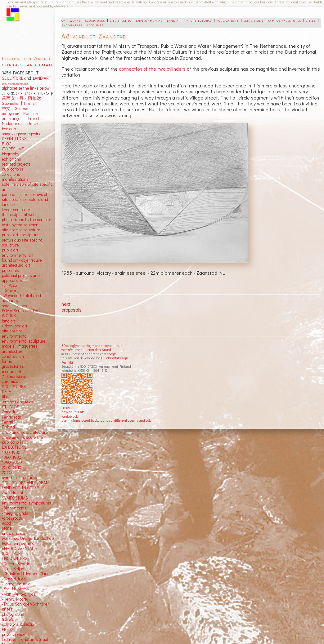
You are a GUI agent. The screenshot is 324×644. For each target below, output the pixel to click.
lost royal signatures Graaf (25, 639)
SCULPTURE (13, 78)
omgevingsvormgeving (22, 134)
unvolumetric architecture (25, 432)
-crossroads (12, 518)
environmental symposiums (27, 503)
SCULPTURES (14, 387)
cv (63, 20)
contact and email (28, 64)
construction (13, 356)
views (22, 306)
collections (11, 174)
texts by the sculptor (20, 225)
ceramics (10, 381)
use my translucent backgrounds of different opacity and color (107, 420)
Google (112, 354)
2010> (7, 473)
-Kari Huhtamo (15, 589)
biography (11, 154)
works (75, 20)
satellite (9, 306)
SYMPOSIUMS (15, 498)
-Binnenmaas (14, 508)
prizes (7, 609)
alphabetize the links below (26, 88)
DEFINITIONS (14, 139)
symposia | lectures (19, 477)
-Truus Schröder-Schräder (25, 604)
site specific (120, 20)
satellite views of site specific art (27, 187)
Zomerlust (11, 412)
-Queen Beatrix (16, 564)
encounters (72, 25)
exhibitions (253, 20)
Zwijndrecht (13, 493)
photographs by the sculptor (27, 220)
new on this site (73, 412)
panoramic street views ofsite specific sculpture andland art (25, 200)
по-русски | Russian (20, 113)
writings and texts (18, 402)
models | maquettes (20, 346)
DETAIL (8, 392)
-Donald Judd (14, 579)
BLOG (7, 144)
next (66, 304)
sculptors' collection (19, 624)
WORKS (9, 316)
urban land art (15, 326)
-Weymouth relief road (21, 295)
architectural (199, 20)
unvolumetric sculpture (22, 437)
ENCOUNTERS (15, 558)
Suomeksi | (12, 103)
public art (10, 250)
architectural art (16, 265)
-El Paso (9, 285)
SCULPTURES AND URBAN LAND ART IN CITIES (25, 485)
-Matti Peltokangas (19, 594)
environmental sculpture (24, 341)
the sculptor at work (19, 215)
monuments (13, 371)
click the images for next (15, 84)
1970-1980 (11, 452)
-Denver (9, 291)
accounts (95, 25)
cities (311, 20)
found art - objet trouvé (22, 260)
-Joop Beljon (13, 569)
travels (8, 619)
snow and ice (13, 533)
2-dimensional (15, 376)
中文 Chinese (15, 109)
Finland (8, 427)
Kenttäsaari (12, 417)
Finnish (30, 103)
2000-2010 (12, 468)
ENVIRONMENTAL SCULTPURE (18, 551)
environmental (149, 20)
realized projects (16, 164)
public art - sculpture (20, 235)
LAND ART (41, 78)
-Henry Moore (14, 599)
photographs (13, 614)
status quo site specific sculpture (22, 242)
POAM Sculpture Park (21, 311)
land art (175, 20)
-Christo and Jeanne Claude (27, 574)
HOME (66, 408)
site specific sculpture (21, 230)
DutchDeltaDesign (115, 358)
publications (227, 20)
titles (6, 397)
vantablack (70, 416)
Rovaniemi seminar (19, 543)
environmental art (18, 255)
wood (6, 523)
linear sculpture (16, 210)
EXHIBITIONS (14, 447)
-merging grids (15, 513)
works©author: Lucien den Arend (86, 350)
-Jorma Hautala (16, 584)
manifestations (15, 179)
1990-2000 (12, 462)
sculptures (95, 20)
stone (7, 528)
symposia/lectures (285, 20)
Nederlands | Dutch (20, 123)
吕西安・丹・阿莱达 (21, 98)
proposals (72, 310)
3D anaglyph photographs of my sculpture (92, 346)
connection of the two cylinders (152, 69)
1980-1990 (12, 457)
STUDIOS (11, 407)
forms (7, 361)
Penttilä (67, 362)
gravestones (13, 366)
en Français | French (21, 118)
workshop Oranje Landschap (28, 538)
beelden (9, 129)
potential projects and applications (21, 278)
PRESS (8, 629)
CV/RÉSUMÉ (13, 149)
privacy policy (13, 634)
